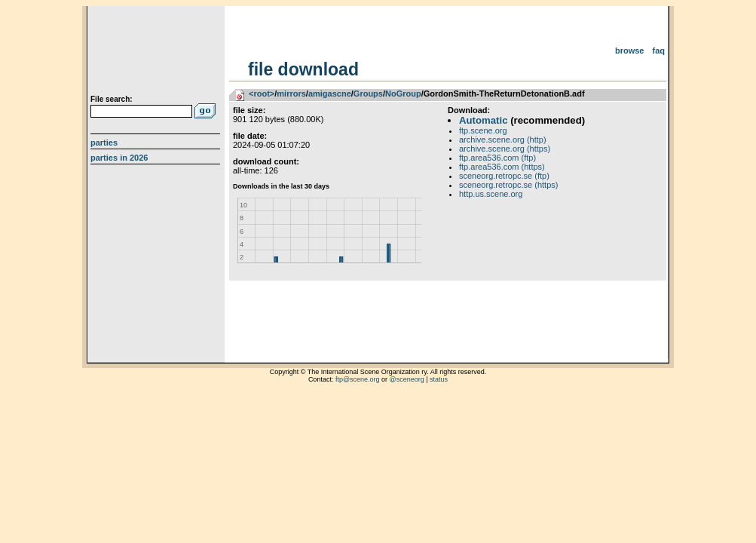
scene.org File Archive (157, 53)
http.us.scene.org (491, 194)
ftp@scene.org (358, 379)
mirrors (291, 94)
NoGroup (403, 94)
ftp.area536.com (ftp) (497, 158)
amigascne (330, 94)
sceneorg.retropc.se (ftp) (504, 176)
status (439, 379)
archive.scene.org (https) (505, 149)
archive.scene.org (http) (503, 140)
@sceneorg (407, 379)
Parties (104, 143)
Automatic (483, 120)
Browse (630, 51)
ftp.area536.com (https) (502, 167)
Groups (368, 94)
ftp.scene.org (483, 130)
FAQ (659, 51)
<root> (262, 94)
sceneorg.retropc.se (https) (508, 185)
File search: (112, 99)
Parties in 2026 (119, 158)
